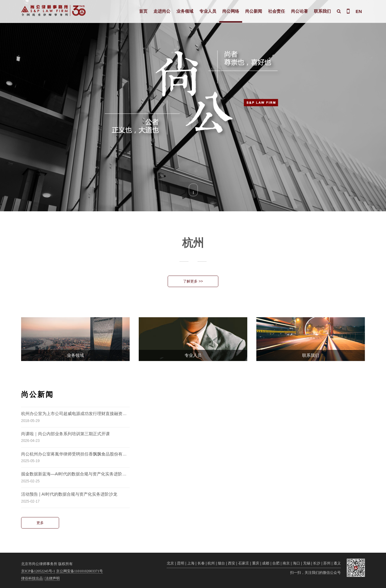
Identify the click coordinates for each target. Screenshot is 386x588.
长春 (201, 563)
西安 (232, 563)
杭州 (211, 563)
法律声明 (52, 578)
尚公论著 (299, 11)
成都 (266, 563)
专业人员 (208, 11)
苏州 (327, 563)
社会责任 (277, 11)
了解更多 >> (193, 281)
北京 (170, 563)
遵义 (337, 563)
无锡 (307, 563)
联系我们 (322, 11)
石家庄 (244, 563)
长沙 (317, 563)
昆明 (181, 563)
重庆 (256, 563)
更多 (40, 523)
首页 (143, 11)
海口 (296, 563)
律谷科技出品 (32, 578)
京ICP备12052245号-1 (38, 571)
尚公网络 (231, 11)
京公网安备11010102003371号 (80, 571)
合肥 (276, 563)
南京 (286, 563)
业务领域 (185, 11)
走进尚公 (162, 11)
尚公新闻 (254, 11)
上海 (191, 563)
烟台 (221, 563)
